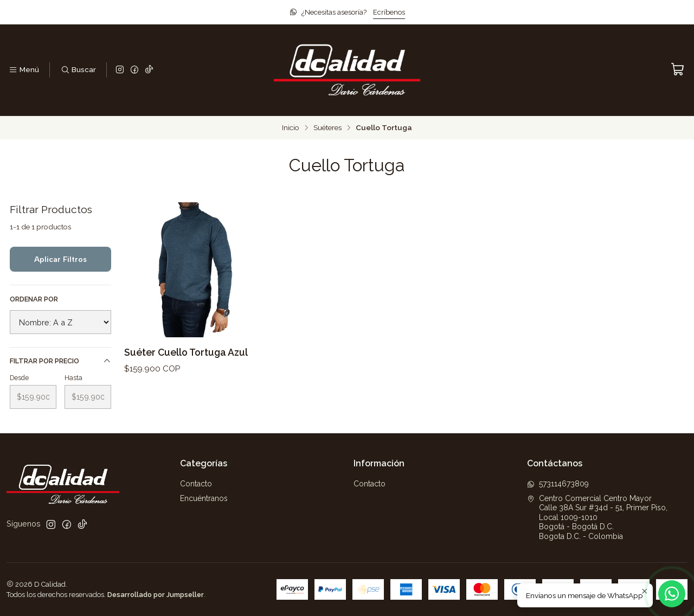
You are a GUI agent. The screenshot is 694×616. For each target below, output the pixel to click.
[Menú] (24, 70)
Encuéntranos (204, 498)
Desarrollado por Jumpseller (156, 595)
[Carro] (678, 70)
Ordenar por (34, 299)
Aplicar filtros (60, 259)
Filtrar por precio (60, 361)
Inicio (291, 128)
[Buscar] (78, 70)
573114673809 (558, 484)
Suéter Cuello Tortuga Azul (186, 352)
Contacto (196, 484)
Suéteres (327, 128)
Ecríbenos (389, 12)
